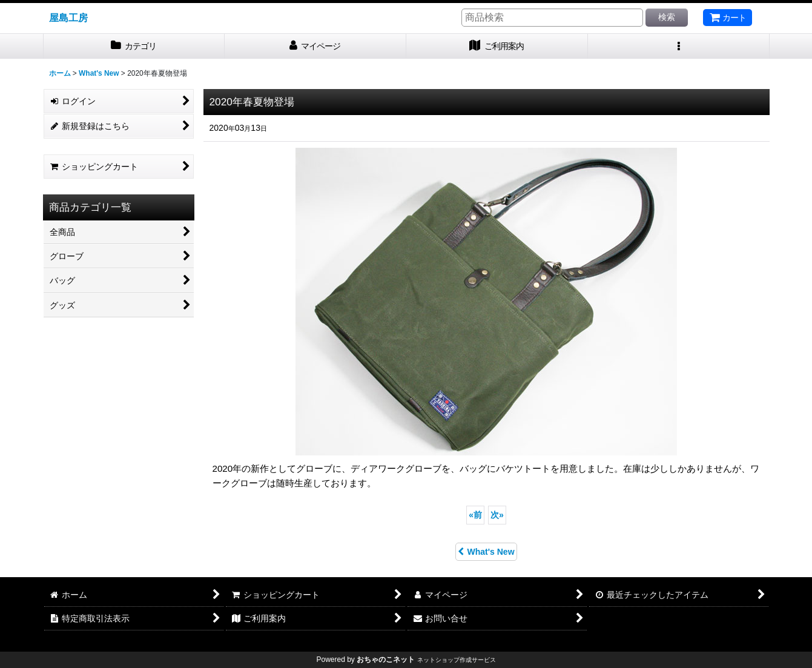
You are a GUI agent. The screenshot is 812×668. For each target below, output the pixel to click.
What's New (486, 552)
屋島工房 (68, 18)
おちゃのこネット (386, 660)
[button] (679, 46)
